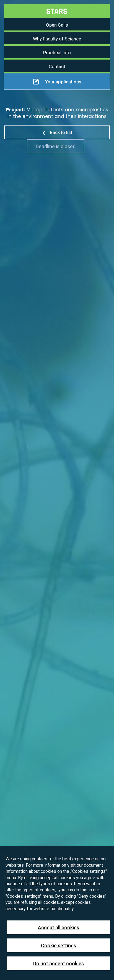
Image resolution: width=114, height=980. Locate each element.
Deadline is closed (56, 146)
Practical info (57, 53)
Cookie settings (59, 946)
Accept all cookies (59, 928)
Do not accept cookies (59, 964)
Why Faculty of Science (57, 39)
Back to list (57, 133)
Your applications (57, 81)
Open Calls (57, 25)
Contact (57, 66)
